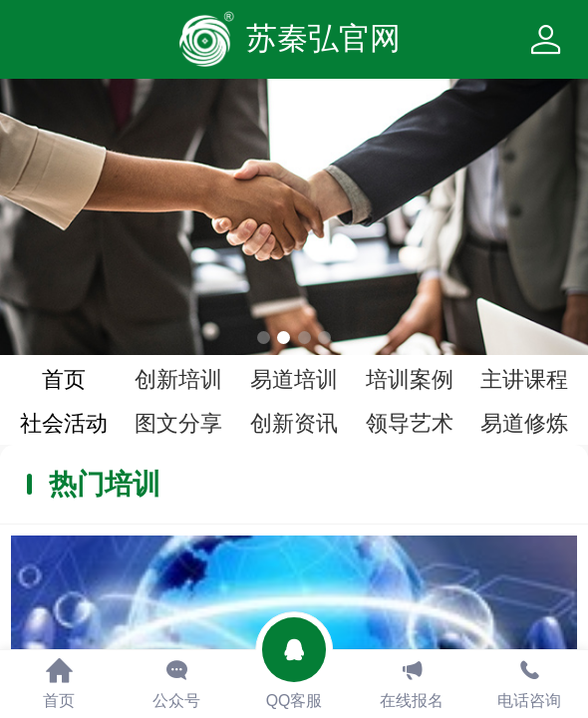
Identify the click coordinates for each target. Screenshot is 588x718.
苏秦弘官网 (323, 38)
